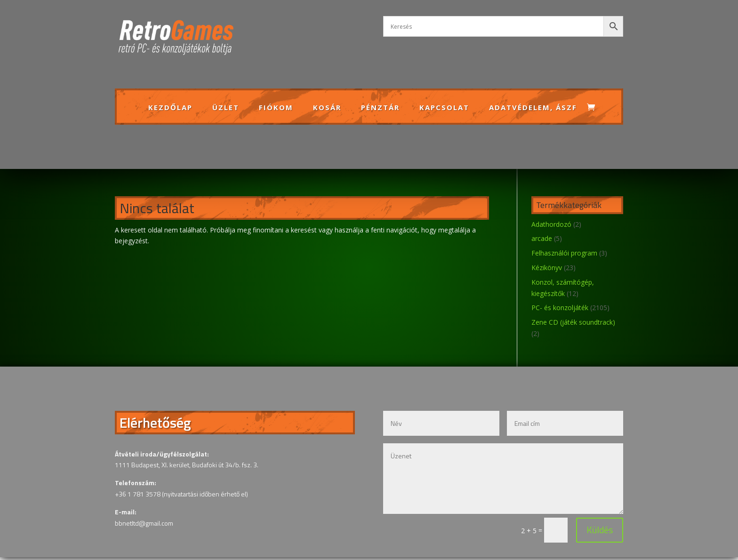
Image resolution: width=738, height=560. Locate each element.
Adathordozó (551, 224)
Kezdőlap (170, 108)
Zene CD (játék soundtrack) (573, 322)
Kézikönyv (547, 268)
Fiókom (276, 108)
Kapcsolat (444, 108)
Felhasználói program (564, 253)
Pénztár (380, 108)
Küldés (560, 508)
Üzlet (226, 108)
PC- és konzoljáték (560, 308)
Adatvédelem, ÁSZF (533, 108)
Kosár (327, 108)
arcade (542, 238)
